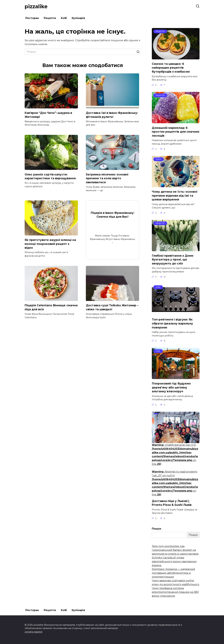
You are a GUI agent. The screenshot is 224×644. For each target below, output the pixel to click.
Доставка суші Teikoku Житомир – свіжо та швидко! (112, 307)
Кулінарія (78, 18)
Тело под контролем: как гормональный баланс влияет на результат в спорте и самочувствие (175, 550)
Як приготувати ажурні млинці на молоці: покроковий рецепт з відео (50, 244)
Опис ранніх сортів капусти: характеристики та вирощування (50, 176)
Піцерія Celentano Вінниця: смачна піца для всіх (45, 307)
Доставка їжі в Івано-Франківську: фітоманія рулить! (112, 115)
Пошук (157, 529)
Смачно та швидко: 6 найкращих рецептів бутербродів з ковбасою (171, 68)
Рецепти (50, 18)
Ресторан (32, 18)
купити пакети (33, 632)
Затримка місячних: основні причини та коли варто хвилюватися (107, 178)
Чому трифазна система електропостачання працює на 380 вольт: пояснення (175, 592)
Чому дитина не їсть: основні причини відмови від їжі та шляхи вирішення (175, 196)
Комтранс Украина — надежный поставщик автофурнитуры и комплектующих (173, 573)
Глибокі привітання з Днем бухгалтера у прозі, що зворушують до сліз (173, 260)
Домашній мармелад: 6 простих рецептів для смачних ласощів (176, 132)
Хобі (64, 18)
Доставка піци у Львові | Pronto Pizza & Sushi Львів (172, 503)
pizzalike (36, 6)
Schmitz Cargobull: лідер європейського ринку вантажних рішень (174, 561)
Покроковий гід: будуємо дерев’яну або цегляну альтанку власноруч (171, 387)
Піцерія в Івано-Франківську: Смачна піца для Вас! (112, 215)
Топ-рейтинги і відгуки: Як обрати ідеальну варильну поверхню (172, 323)
